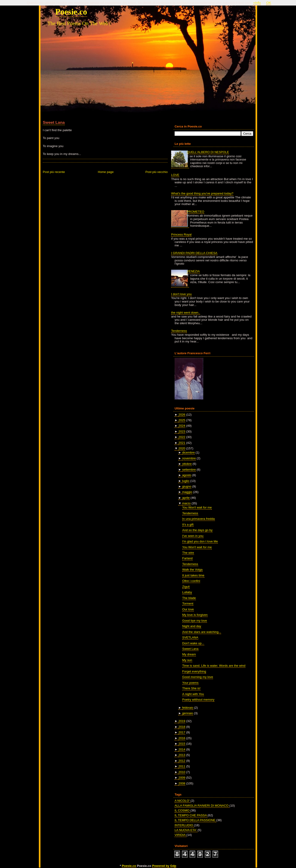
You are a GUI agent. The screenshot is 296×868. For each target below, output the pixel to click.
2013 (182, 755)
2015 (182, 744)
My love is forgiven (195, 615)
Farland (187, 558)
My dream (189, 654)
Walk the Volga (192, 570)
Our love (188, 609)
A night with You (193, 694)
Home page (106, 172)
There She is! (191, 688)
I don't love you (181, 294)
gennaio (188, 713)
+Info (257, 3)
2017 (182, 732)
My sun (187, 660)
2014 (182, 749)
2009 (182, 778)
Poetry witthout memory (198, 700)
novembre (189, 458)
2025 (182, 420)
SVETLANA (190, 637)
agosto (187, 475)
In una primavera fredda (199, 519)
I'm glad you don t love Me (200, 541)
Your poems (190, 683)
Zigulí (186, 587)
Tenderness (179, 331)
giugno (187, 486)
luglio (186, 481)
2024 (182, 426)
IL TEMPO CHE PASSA (191, 815)
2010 (182, 772)
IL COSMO (182, 810)
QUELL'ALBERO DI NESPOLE (208, 152)
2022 (182, 437)
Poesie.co (71, 12)
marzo (187, 503)
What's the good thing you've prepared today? (202, 193)
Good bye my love (195, 621)
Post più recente (54, 172)
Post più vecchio (157, 172)
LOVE (175, 175)
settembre (189, 470)
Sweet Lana (54, 122)
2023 (182, 431)
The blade (189, 598)
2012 (182, 761)
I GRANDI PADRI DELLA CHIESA (194, 253)
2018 (182, 727)
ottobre (187, 464)
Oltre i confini (191, 581)
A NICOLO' (183, 801)
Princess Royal (181, 234)
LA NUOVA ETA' (186, 830)
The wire (188, 553)
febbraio (188, 708)
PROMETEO (195, 212)
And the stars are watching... (202, 632)
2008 (182, 783)
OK (269, 3)
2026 (182, 415)
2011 (182, 766)
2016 (182, 738)
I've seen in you (193, 536)
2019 (182, 721)
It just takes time (193, 575)
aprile (186, 498)
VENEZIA (193, 271)
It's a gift (188, 525)
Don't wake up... (193, 643)
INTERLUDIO (184, 825)
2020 (182, 448)
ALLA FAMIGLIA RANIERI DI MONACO (202, 806)
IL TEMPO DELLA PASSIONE (195, 820)
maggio (187, 492)
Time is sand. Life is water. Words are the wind (214, 666)
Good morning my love (198, 677)
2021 (182, 443)
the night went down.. (186, 313)
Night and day (192, 626)
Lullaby (187, 592)
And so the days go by (197, 530)
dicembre (188, 452)
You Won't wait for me (197, 507)
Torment (188, 603)
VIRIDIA (180, 835)
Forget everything (194, 671)
